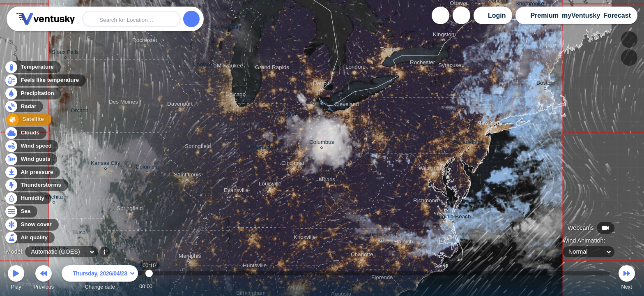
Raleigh (404, 243)
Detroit (321, 84)
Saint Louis (187, 176)
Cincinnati (293, 164)
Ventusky (44, 19)
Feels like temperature (45, 81)
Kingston (444, 36)
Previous (44, 279)
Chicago (236, 96)
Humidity (28, 198)
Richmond (426, 202)
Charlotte (362, 256)
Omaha (80, 112)
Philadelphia (468, 143)
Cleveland (347, 105)
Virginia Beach (453, 218)
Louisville (270, 185)
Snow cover (31, 225)
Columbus (322, 143)
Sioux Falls (65, 53)
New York (490, 125)
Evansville (236, 191)
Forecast (617, 15)
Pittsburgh (378, 132)
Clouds (25, 133)
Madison (203, 66)
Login (497, 15)
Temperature (32, 68)
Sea (21, 212)
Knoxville (305, 238)
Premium (544, 15)
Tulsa (79, 234)
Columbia (147, 168)
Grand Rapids (272, 68)
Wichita (54, 198)
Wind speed (31, 146)
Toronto (390, 51)
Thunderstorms (36, 185)
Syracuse (450, 66)
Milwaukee (230, 67)
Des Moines (123, 103)
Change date (100, 279)
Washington (433, 169)
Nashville (251, 234)
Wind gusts (31, 159)
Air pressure (32, 172)
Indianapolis (263, 148)
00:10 (149, 286)
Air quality (29, 238)
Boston (545, 84)
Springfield (130, 209)
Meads (327, 181)
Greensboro (382, 236)
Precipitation (33, 94)
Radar (24, 107)
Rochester (145, 41)
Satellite (26, 120)
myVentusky (581, 15)
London (355, 68)
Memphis (190, 257)
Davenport (180, 105)
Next (627, 279)
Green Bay (228, 28)
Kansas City (106, 164)
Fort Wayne (282, 116)
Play (16, 279)
